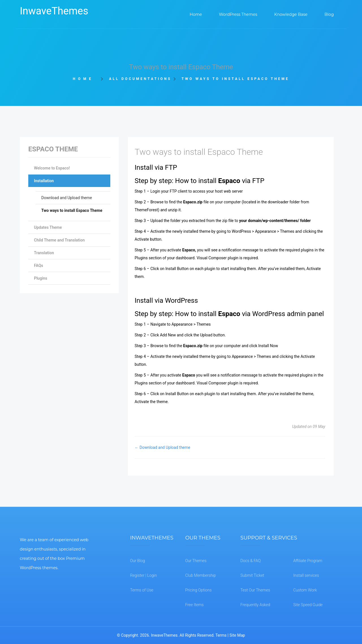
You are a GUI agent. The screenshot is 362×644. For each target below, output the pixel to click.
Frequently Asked (255, 605)
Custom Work (305, 590)
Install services (306, 575)
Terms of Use (142, 590)
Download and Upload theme (67, 198)
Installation (44, 181)
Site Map (237, 635)
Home (85, 79)
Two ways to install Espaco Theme (72, 210)
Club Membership (201, 575)
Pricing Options (198, 590)
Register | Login (143, 575)
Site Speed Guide (308, 605)
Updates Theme (48, 227)
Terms (221, 635)
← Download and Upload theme (162, 447)
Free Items (194, 605)
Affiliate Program (308, 561)
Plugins (41, 278)
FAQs (39, 266)
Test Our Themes (255, 590)
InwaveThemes (54, 11)
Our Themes (196, 561)
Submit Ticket (252, 575)
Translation (44, 253)
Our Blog (138, 561)
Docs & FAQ (251, 561)
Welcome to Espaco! (52, 168)
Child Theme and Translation (59, 240)
